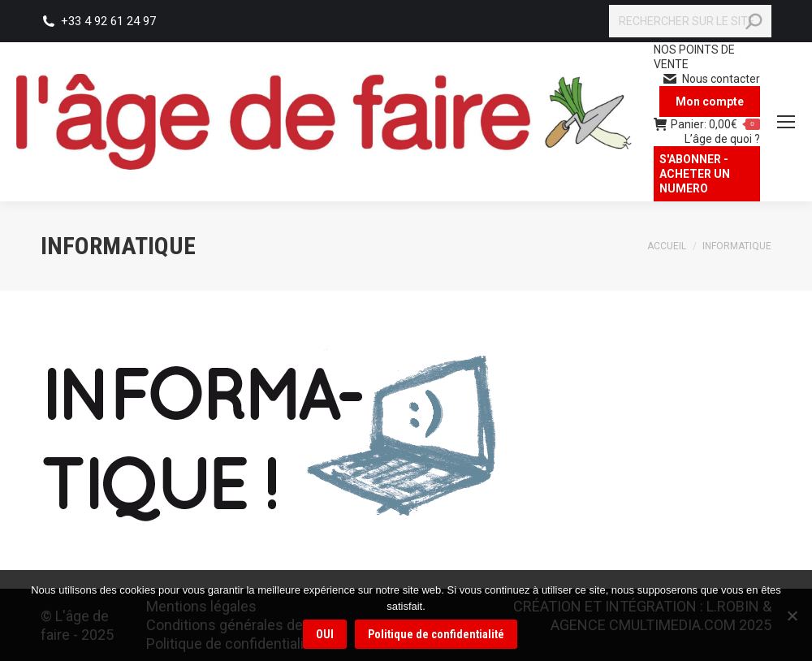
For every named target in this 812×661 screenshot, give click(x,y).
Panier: (707, 124)
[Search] (690, 21)
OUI (325, 634)
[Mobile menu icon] (786, 122)
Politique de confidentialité (436, 634)
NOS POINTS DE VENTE (694, 57)
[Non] (792, 616)
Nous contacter (711, 79)
